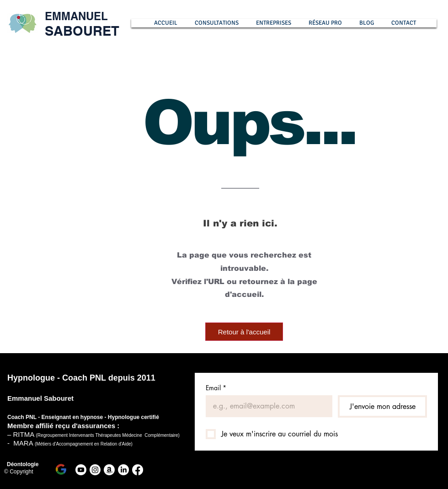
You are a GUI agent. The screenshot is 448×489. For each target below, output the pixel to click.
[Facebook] (138, 470)
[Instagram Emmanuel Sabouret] (95, 470)
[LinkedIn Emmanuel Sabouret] (123, 470)
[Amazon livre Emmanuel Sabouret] (109, 470)
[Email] (266, 406)
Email (216, 388)
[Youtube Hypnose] (81, 470)
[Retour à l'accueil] (244, 332)
